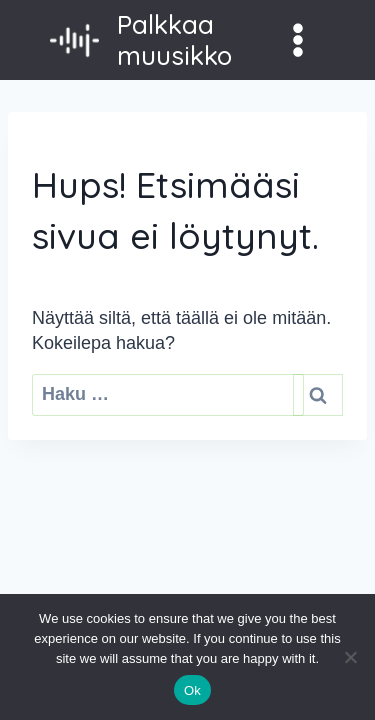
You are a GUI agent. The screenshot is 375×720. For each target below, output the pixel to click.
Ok (192, 690)
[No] (350, 657)
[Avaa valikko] (297, 39)
